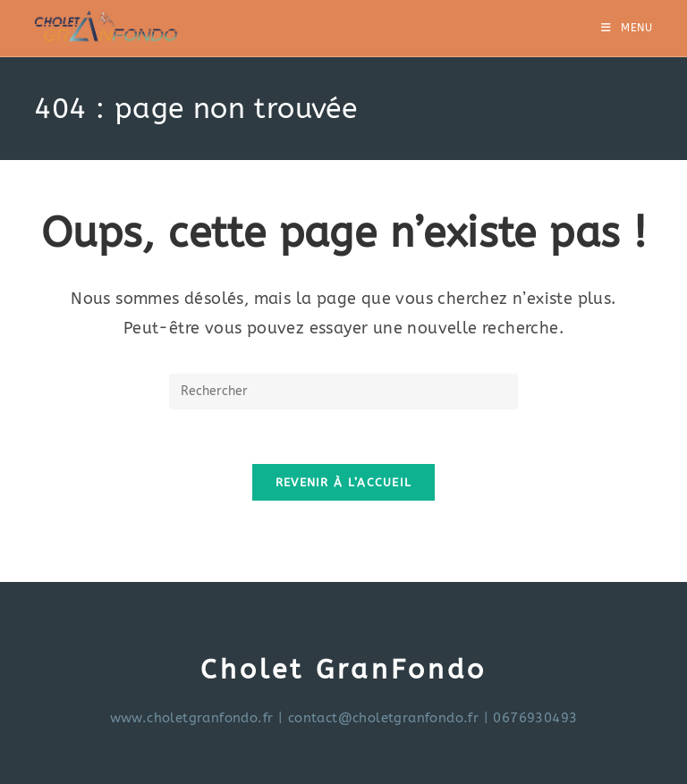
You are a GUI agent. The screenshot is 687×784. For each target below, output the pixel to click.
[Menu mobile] (627, 28)
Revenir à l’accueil (344, 482)
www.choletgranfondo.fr (192, 718)
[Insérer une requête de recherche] (343, 392)
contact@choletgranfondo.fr (383, 718)
